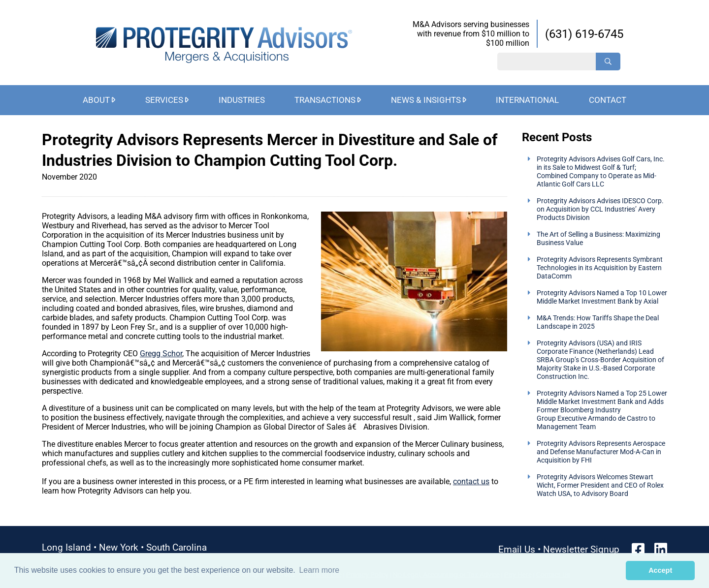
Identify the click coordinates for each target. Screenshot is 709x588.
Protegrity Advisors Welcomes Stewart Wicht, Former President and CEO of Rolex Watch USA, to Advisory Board (600, 485)
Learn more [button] (319, 570)
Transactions (325, 100)
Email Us (517, 549)
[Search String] (547, 62)
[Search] (608, 62)
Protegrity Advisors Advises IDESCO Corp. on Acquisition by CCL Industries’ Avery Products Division (600, 209)
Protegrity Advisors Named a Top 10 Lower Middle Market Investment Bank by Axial (602, 297)
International (527, 100)
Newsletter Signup (581, 549)
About (96, 100)
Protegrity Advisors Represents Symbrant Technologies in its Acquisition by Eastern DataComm (600, 268)
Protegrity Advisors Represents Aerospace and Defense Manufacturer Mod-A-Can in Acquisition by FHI (601, 452)
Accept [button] (660, 570)
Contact (608, 100)
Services (164, 100)
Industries (242, 100)
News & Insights (426, 100)
